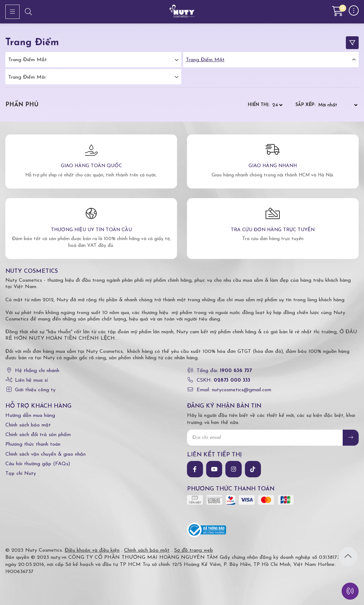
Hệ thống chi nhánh (37, 371)
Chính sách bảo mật (28, 425)
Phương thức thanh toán (33, 444)
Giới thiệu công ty (35, 390)
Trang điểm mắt (28, 60)
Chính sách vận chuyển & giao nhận (45, 454)
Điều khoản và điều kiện (92, 550)
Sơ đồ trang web (194, 550)
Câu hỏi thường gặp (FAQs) (38, 464)
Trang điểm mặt (205, 60)
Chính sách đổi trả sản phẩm (38, 435)
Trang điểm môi (27, 77)
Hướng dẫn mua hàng (30, 416)
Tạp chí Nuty (21, 474)
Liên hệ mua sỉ (31, 380)
